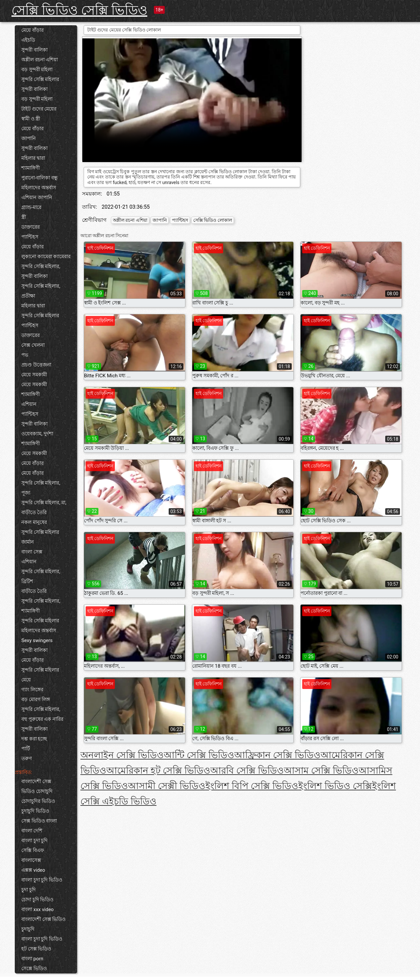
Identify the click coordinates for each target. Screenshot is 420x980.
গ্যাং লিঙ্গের (32, 690)
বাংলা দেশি (32, 831)
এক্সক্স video (33, 870)
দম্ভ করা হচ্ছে (34, 739)
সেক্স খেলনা (33, 345)
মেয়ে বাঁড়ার (32, 30)
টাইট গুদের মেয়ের (39, 109)
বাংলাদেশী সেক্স (36, 782)
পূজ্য (26, 493)
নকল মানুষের (34, 522)
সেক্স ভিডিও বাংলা (39, 821)
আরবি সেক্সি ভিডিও (247, 771)
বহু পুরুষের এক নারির (42, 719)
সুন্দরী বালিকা (34, 50)
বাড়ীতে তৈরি (34, 512)
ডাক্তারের (31, 227)
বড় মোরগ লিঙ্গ (36, 699)
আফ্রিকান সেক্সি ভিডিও (277, 755)
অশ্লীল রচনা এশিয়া (40, 60)
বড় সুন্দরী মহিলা (37, 70)
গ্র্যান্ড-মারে (31, 207)
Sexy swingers (37, 640)
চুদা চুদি (29, 890)
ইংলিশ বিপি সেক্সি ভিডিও (252, 786)
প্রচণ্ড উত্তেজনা (36, 365)
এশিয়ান (29, 404)
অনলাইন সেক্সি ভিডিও (122, 755)
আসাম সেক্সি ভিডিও (321, 771)
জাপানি (29, 138)
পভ (25, 355)
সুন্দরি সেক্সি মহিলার (40, 79)
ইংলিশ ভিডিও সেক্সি (335, 786)
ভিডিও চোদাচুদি (37, 791)
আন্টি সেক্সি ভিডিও (199, 755)
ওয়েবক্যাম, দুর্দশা (37, 434)
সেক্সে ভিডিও (34, 969)
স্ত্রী (24, 217)
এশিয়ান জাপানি (37, 198)
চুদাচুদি (28, 929)
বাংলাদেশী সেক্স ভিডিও (43, 919)
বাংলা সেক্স (32, 552)
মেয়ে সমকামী (34, 375)
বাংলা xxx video (38, 909)
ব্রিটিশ (27, 581)
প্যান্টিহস (30, 237)
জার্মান (28, 542)
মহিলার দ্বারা (33, 158)
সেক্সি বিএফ (33, 850)
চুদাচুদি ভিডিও (35, 811)
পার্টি (26, 749)
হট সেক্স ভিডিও (36, 949)
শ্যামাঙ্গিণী (31, 168)
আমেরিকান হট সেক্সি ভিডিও (158, 771)
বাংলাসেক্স (31, 860)
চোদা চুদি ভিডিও (37, 900)
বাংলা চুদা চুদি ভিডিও (42, 880)
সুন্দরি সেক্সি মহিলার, (41, 266)
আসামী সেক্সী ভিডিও (167, 786)
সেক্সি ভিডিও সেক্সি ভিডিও (79, 10)
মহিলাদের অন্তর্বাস (39, 188)
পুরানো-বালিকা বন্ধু (40, 178)
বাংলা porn (32, 959)
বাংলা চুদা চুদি (34, 841)
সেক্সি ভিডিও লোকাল (213, 220)
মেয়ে (26, 680)
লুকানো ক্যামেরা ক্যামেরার (46, 257)
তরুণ (27, 759)
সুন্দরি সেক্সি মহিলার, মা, (44, 503)
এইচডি (28, 40)
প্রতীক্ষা (28, 296)
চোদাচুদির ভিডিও (38, 801)
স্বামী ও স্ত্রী (31, 119)
